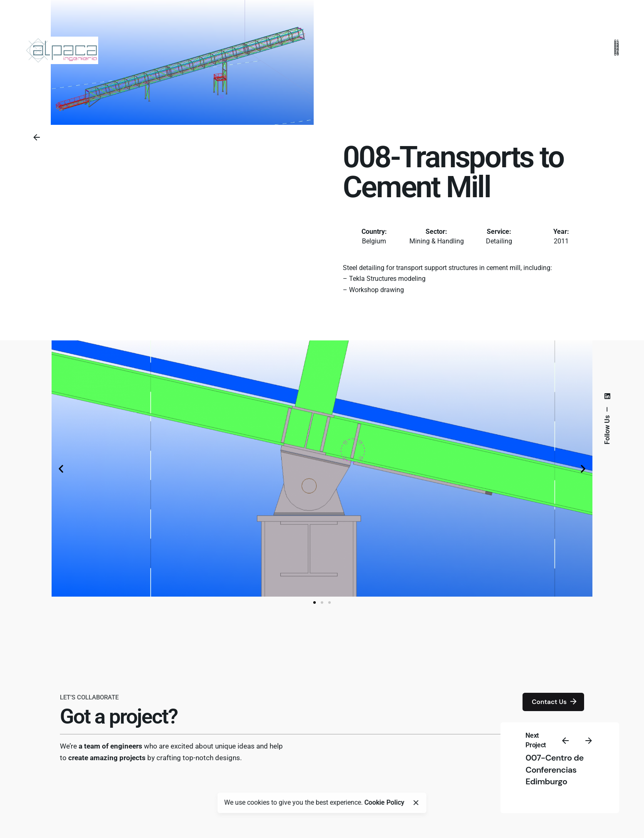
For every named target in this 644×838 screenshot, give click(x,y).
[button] (61, 468)
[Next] (589, 741)
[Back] (37, 137)
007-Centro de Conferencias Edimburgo (555, 770)
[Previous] (565, 741)
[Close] (416, 803)
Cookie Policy (384, 803)
